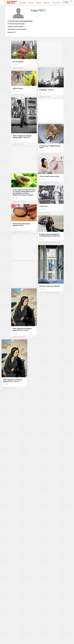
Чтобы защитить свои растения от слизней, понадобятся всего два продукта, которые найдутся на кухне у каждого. (24, 192)
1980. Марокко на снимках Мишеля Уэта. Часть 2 (22, 329)
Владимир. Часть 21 (47, 90)
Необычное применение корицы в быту (21, 224)
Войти (66, 2)
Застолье (15, 201)
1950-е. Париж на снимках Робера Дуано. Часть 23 (22, 137)
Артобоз (15, 68)
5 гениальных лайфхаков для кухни (50, 147)
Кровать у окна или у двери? (50, 286)
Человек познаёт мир (45, 154)
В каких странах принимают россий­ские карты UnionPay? (50, 235)
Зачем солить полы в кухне (49, 176)
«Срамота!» (44, 206)
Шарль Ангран (18, 88)
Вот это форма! (18, 61)
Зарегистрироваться (57, 2)
